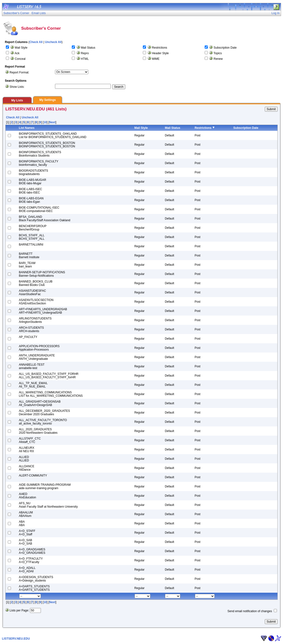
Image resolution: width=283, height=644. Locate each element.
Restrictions (160, 48)
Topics (218, 53)
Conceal (20, 59)
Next (52, 122)
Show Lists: (17, 87)
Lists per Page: (19, 610)
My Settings (48, 100)
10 (45, 122)
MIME (156, 59)
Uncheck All (53, 42)
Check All (36, 42)
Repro (85, 53)
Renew (218, 59)
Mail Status (88, 48)
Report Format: (19, 72)
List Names (27, 128)
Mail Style (21, 48)
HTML (85, 59)
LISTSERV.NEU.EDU (16, 639)
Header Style (160, 53)
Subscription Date (225, 48)
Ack (17, 53)
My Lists (17, 100)
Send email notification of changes (250, 611)
